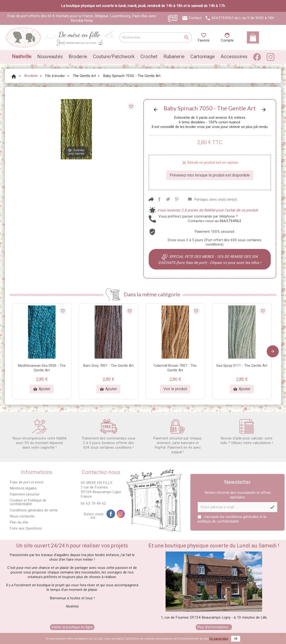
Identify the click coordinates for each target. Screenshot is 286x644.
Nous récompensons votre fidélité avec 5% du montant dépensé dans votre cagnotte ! (39, 434)
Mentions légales (23, 488)
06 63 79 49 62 (93, 503)
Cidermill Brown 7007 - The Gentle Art (175, 368)
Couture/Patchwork (114, 57)
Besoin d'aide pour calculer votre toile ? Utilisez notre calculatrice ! (247, 432)
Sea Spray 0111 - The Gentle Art (242, 366)
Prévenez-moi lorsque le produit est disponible (210, 175)
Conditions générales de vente (34, 510)
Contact (195, 18)
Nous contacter (22, 516)
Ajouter (42, 389)
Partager (159, 199)
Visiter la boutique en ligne (72, 627)
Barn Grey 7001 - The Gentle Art (108, 366)
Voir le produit (175, 389)
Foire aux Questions (26, 528)
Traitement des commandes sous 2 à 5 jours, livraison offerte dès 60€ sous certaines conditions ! (108, 434)
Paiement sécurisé (24, 494)
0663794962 (223, 18)
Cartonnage (203, 57)
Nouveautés (50, 57)
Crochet (149, 57)
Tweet (168, 199)
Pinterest (177, 199)
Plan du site (19, 522)
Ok (236, 639)
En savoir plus (219, 639)
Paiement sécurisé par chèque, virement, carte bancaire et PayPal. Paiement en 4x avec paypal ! (178, 437)
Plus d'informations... (214, 627)
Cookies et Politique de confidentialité (28, 502)
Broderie (78, 57)
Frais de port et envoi (27, 482)
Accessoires (234, 57)
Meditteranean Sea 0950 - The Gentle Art (42, 368)
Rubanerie (174, 57)
